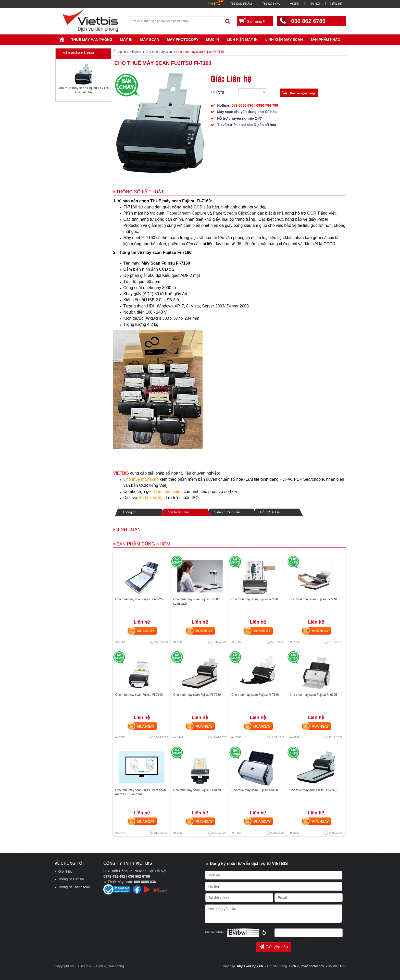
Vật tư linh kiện (179, 512)
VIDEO (295, 4)
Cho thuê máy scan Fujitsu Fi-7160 (163, 63)
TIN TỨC (214, 4)
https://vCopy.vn (250, 966)
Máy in (126, 40)
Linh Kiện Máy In (242, 40)
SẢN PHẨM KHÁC (325, 40)
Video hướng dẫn (227, 512)
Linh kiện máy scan (284, 40)
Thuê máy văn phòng (92, 40)
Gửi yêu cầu (274, 947)
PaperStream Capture (186, 213)
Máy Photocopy (183, 40)
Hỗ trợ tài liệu (270, 512)
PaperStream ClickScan (235, 213)
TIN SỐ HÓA (271, 4)
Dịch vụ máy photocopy (307, 966)
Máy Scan (150, 40)
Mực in (213, 40)
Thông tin (129, 512)
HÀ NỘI (315, 4)
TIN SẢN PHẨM (241, 4)
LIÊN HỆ (336, 4)
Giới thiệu (65, 871)
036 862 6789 (308, 21)
